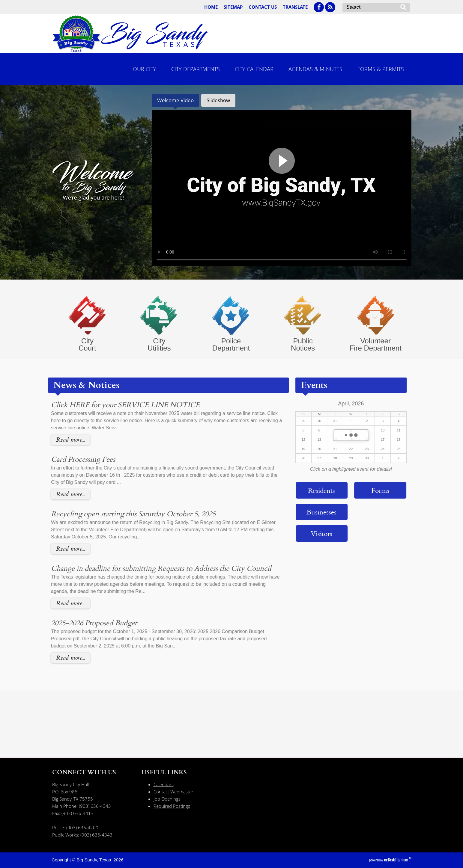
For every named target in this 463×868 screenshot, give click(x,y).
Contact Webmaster (173, 792)
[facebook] (319, 7)
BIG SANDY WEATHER (232, 742)
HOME (211, 7)
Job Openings (167, 799)
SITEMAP (233, 7)
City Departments (196, 69)
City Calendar (254, 69)
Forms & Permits (381, 69)
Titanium (396, 860)
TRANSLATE (295, 7)
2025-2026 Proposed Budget (81, 623)
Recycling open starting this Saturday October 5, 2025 (120, 514)
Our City (145, 69)
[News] (330, 7)
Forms (367, 490)
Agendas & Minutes (315, 69)
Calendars (164, 784)
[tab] (175, 100)
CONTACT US (263, 7)
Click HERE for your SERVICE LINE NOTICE (112, 404)
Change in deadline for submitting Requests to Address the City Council (148, 568)
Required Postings (172, 806)
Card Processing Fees (70, 459)
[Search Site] (373, 7)
